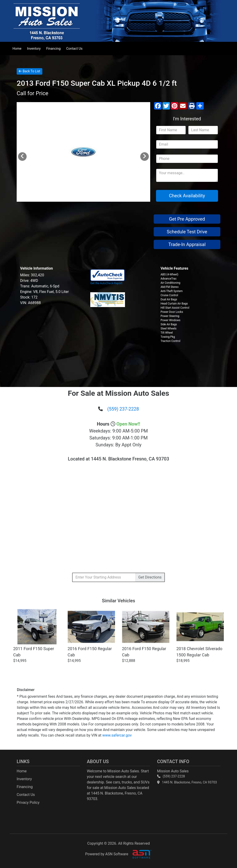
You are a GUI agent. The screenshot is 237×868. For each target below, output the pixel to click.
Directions (150, 577)
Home (17, 49)
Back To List (30, 71)
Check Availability (187, 196)
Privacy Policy (28, 803)
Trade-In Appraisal (187, 244)
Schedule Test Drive (187, 232)
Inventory (34, 49)
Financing (53, 49)
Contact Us (74, 49)
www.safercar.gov (117, 735)
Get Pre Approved (187, 219)
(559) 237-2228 (123, 409)
